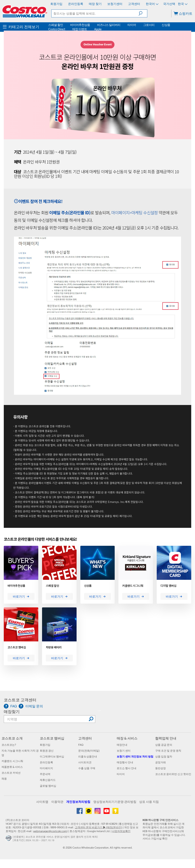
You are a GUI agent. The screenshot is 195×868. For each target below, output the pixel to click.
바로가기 (21, 596)
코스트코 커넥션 (11, 773)
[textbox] (95, 13)
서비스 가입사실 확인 (155, 839)
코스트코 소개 (12, 738)
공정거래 (160, 762)
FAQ (81, 745)
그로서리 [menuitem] (149, 25)
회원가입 (56, 4)
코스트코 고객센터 (20, 700)
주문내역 (45, 774)
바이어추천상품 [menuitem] (80, 25)
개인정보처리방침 (78, 802)
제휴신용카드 (48, 780)
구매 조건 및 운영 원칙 (168, 751)
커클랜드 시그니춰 (12, 761)
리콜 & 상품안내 (88, 756)
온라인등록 (76, 4)
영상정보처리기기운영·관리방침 (115, 802)
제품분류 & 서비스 (12, 767)
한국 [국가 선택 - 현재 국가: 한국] (182, 4)
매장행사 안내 (125, 762)
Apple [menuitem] (98, 29)
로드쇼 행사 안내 (127, 768)
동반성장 (160, 768)
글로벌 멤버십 (48, 786)
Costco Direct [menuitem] (57, 29)
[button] (143, 13)
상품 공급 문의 (164, 745)
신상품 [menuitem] (166, 25)
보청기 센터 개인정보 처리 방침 (135, 756)
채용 (4, 779)
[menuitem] (25, 27)
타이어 (121, 774)
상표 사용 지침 (149, 802)
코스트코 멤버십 (52, 738)
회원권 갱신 (47, 751)
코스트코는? (9, 745)
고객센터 (134, 4)
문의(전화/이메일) (89, 751)
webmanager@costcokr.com (50, 831)
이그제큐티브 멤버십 (52, 756)
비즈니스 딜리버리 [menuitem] (109, 25)
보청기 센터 (124, 751)
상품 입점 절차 (164, 756)
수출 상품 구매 (87, 768)
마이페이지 (46, 768)
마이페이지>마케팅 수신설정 (134, 212)
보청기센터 (115, 4)
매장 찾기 (95, 4)
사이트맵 (42, 802)
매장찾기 (12, 712)
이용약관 (57, 802)
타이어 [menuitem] (132, 25)
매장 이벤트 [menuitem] (80, 29)
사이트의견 (85, 762)
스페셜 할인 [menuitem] (56, 25)
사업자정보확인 (121, 831)
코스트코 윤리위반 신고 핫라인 (173, 774)
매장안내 (122, 745)
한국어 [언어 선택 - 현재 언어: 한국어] (152, 4)
